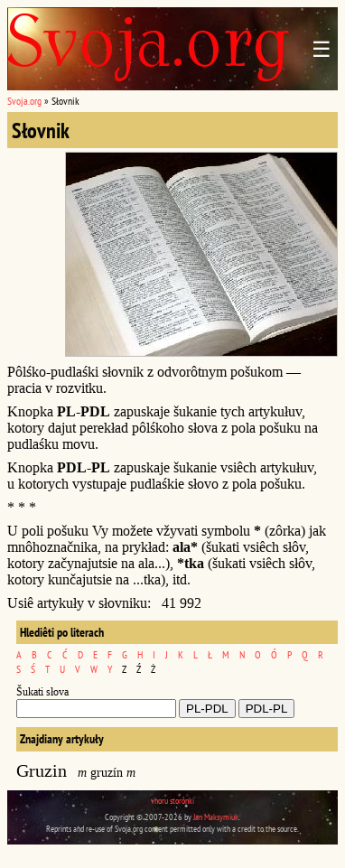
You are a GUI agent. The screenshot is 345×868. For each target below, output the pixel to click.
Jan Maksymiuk (216, 817)
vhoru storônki (172, 801)
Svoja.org (24, 101)
